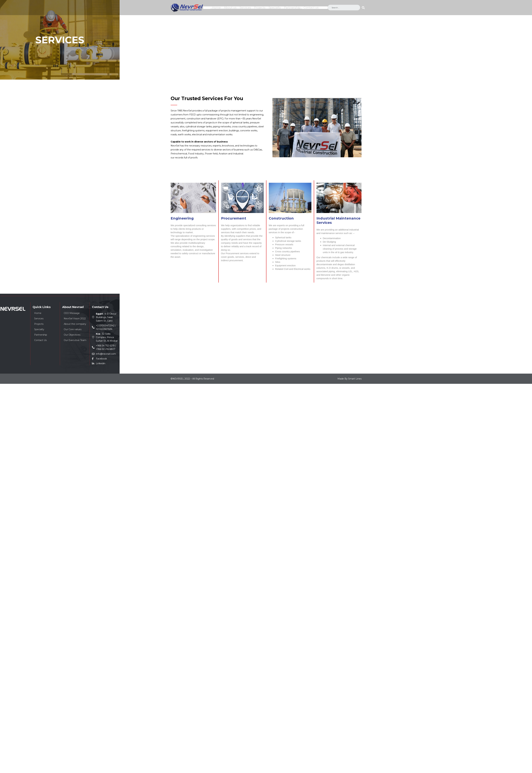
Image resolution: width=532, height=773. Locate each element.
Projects (260, 7)
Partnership (292, 7)
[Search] (363, 8)
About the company (75, 323)
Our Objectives (72, 334)
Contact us (311, 7)
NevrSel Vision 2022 (75, 318)
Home (216, 7)
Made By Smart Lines (349, 378)
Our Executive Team (75, 340)
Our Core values (73, 329)
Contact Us (40, 340)
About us (230, 7)
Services (245, 7)
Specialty (275, 7)
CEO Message (72, 313)
